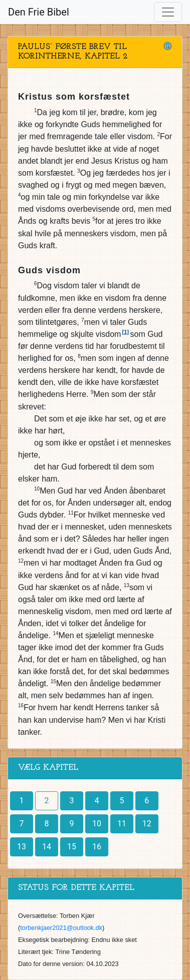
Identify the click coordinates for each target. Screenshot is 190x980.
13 (22, 847)
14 (47, 847)
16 (97, 847)
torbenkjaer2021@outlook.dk (61, 928)
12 (147, 824)
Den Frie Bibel (39, 12)
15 (72, 847)
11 (122, 824)
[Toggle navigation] (168, 12)
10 (97, 824)
